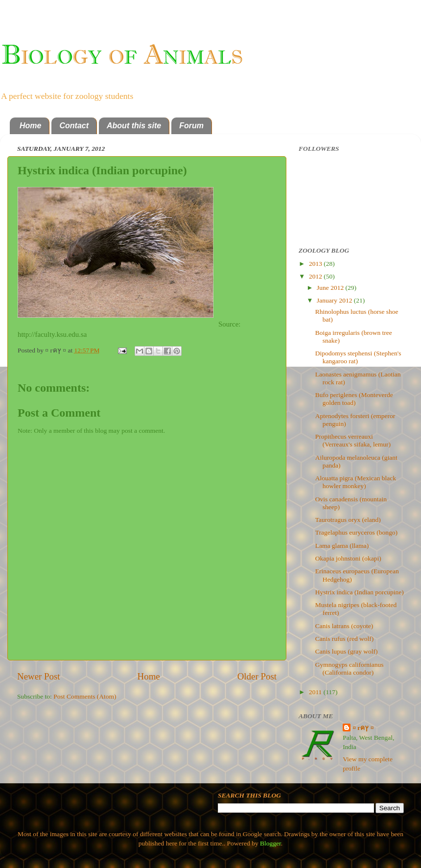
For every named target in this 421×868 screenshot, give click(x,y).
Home (30, 126)
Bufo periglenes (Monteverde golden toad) (354, 399)
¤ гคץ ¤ (363, 728)
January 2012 (335, 300)
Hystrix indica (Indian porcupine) (360, 592)
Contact (74, 126)
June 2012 (331, 288)
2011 (316, 692)
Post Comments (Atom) (85, 696)
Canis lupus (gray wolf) (347, 651)
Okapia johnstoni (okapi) (348, 558)
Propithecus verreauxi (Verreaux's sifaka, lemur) (353, 440)
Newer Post (39, 676)
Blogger (270, 843)
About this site (134, 126)
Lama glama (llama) (342, 546)
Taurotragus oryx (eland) (348, 520)
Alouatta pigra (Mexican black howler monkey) (356, 482)
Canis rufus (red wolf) (345, 639)
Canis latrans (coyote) (344, 626)
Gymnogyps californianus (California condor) (350, 669)
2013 (316, 264)
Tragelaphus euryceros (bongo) (356, 532)
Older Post (257, 676)
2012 (316, 276)
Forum (191, 126)
